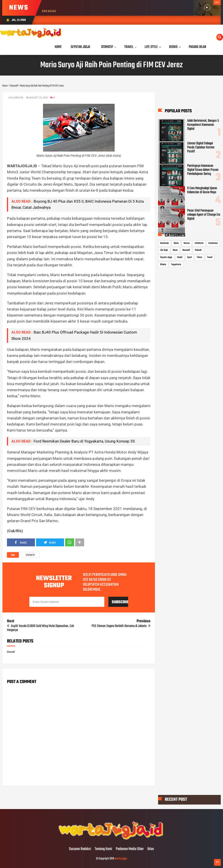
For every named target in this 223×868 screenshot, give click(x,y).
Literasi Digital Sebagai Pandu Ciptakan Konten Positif (201, 147)
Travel (210, 257)
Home (58, 47)
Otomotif (30, 555)
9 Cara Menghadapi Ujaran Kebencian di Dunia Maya (202, 190)
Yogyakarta (176, 264)
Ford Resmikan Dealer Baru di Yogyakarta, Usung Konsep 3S (84, 441)
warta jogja (121, 859)
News (175, 250)
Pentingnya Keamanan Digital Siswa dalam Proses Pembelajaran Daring (203, 170)
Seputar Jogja (166, 257)
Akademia (164, 243)
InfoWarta (199, 243)
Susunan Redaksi (80, 849)
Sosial (180, 257)
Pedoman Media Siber (130, 849)
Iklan (151, 849)
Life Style (164, 250)
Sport (190, 257)
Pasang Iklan (197, 47)
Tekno (199, 257)
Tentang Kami (103, 849)
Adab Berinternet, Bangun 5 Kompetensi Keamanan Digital (203, 125)
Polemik (198, 250)
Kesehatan (213, 243)
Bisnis (176, 243)
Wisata (163, 264)
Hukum (187, 243)
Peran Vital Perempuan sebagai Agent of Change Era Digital (204, 215)
